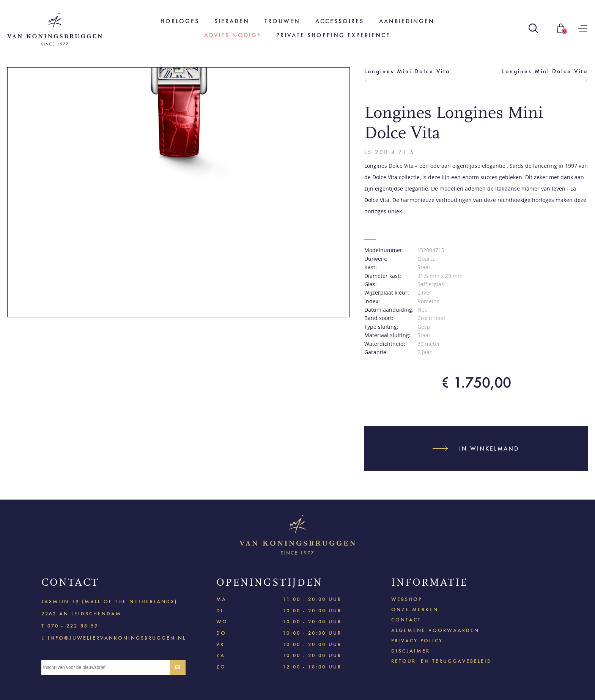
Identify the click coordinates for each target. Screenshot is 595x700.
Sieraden (232, 21)
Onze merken (415, 609)
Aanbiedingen (407, 21)
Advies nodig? (233, 35)
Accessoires (340, 21)
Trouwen (282, 21)
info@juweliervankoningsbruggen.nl (117, 638)
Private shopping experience (333, 35)
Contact (406, 620)
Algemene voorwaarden (435, 630)
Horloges (180, 21)
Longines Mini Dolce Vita (407, 71)
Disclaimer (411, 651)
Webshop (407, 599)
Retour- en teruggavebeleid (442, 661)
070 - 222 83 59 (73, 626)
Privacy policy (417, 641)
